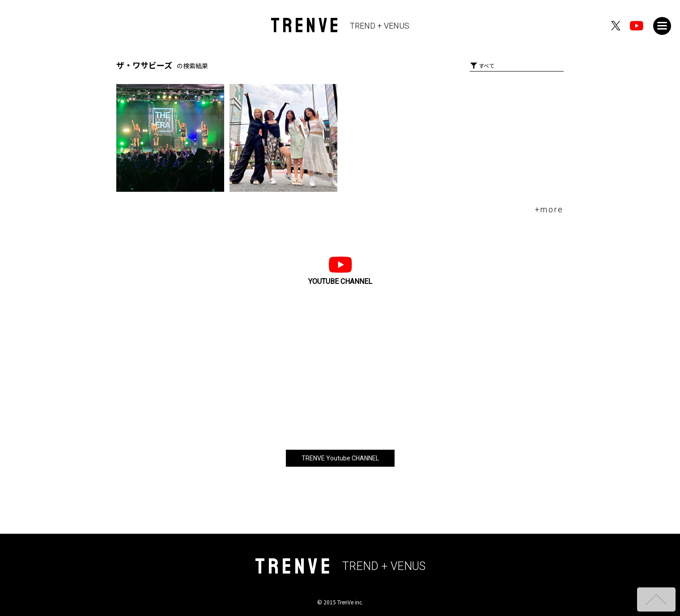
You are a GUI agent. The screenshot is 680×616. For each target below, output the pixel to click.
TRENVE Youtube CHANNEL (340, 458)
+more (549, 209)
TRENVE (340, 26)
